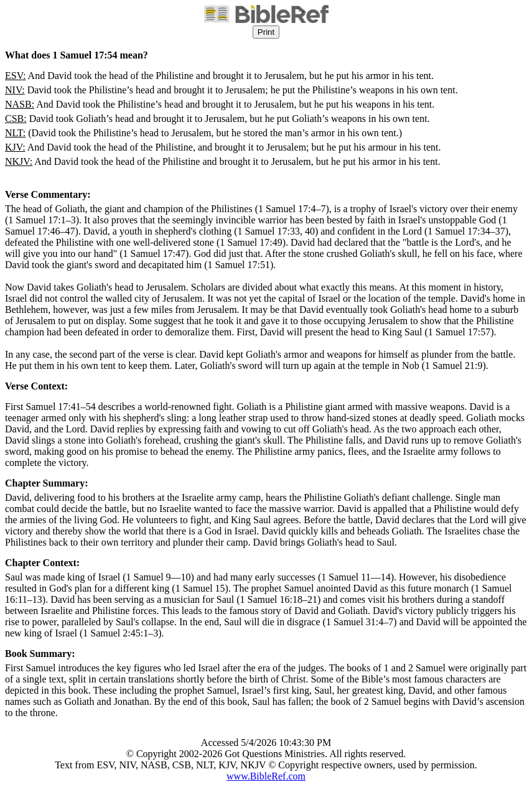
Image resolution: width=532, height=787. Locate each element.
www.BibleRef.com (266, 776)
